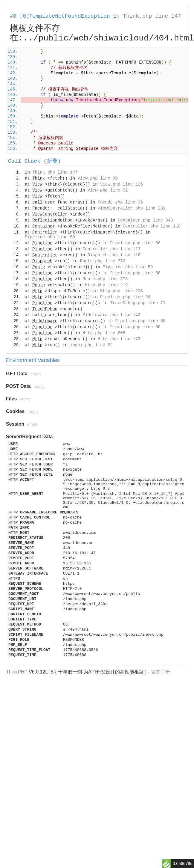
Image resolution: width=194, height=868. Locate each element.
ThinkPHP (17, 672)
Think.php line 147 (152, 16)
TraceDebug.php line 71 (138, 303)
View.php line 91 (108, 190)
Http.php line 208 (122, 291)
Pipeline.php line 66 (135, 243)
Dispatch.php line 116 (114, 255)
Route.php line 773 (105, 279)
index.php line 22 (91, 345)
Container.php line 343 (145, 220)
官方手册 (161, 672)
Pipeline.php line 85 (140, 321)
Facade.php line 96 (120, 202)
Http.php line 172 (119, 339)
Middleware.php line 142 (111, 315)
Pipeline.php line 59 (50, 237)
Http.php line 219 (107, 285)
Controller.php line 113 (111, 249)
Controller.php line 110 (152, 226)
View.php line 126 (122, 184)
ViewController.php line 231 (132, 208)
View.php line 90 (97, 178)
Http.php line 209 (104, 333)
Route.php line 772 (103, 261)
